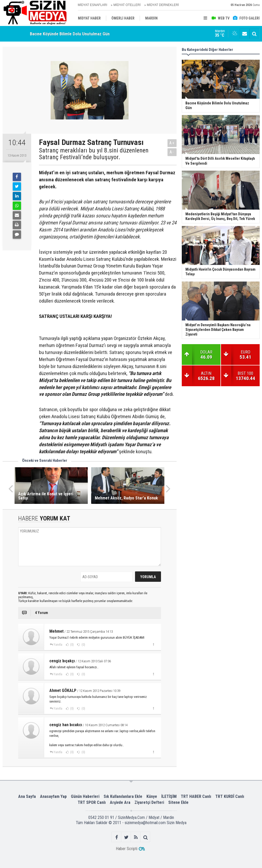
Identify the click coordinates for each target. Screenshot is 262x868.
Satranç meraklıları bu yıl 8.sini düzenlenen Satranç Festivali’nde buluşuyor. (94, 154)
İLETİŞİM (169, 796)
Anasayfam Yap (53, 796)
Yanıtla (58, 645)
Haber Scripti (127, 849)
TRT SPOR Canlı (92, 802)
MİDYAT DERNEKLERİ (163, 5)
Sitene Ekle (178, 802)
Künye (152, 796)
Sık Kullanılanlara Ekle (123, 796)
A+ (172, 143)
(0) (72, 645)
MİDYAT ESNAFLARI (93, 5)
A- (172, 152)
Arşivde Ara (120, 802)
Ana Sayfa (27, 796)
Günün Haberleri (85, 796)
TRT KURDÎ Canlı (230, 796)
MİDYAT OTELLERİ (127, 5)
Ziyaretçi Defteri (149, 802)
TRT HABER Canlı (196, 796)
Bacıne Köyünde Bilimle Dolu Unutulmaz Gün (70, 34)
